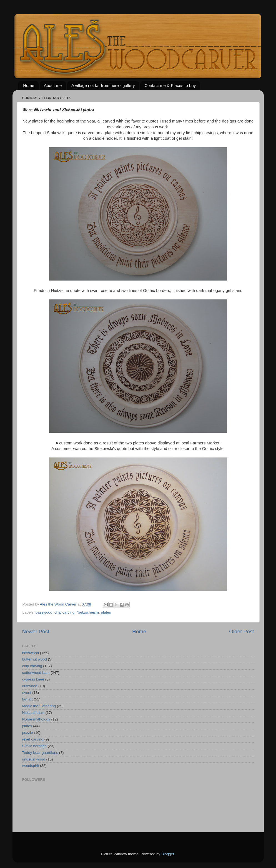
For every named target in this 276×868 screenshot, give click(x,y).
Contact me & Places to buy (170, 85)
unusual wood (34, 759)
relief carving (33, 739)
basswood (44, 612)
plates (106, 612)
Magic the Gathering (39, 706)
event (27, 693)
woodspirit (31, 766)
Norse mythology (36, 719)
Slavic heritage (35, 746)
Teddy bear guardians (40, 753)
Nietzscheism (88, 612)
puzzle (28, 733)
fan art (27, 699)
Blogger (168, 854)
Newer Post (36, 631)
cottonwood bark (36, 673)
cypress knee (33, 679)
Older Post (241, 631)
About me (53, 85)
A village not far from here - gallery (103, 85)
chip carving (64, 612)
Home (29, 85)
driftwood (30, 686)
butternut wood (35, 659)
